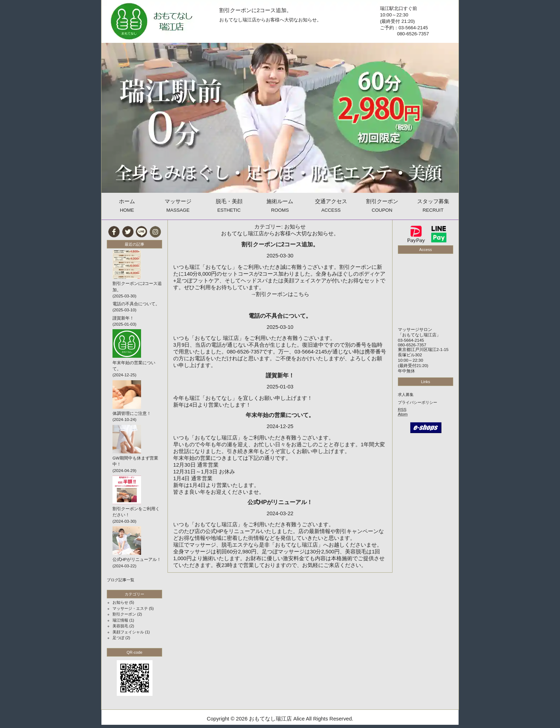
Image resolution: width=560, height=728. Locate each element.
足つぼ (118, 638)
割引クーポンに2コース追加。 (256, 10)
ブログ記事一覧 (121, 580)
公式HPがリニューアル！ (280, 502)
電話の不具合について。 (280, 316)
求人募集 (406, 395)
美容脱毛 (120, 626)
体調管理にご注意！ (132, 413)
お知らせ (120, 602)
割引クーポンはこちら (282, 294)
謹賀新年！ (280, 375)
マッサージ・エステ (130, 608)
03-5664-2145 (411, 340)
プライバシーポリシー (417, 402)
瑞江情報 (120, 620)
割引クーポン (124, 614)
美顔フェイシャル (128, 632)
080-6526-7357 (412, 345)
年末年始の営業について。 (280, 415)
